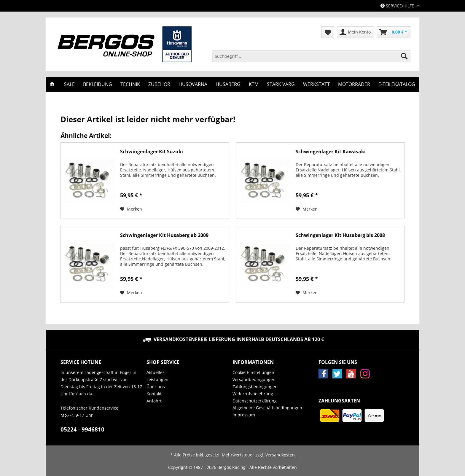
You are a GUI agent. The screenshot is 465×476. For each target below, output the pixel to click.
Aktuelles (156, 372)
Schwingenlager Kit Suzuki (152, 152)
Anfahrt (154, 401)
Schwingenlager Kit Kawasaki (331, 152)
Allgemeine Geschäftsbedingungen (267, 408)
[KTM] (254, 84)
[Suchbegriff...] (311, 56)
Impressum (244, 415)
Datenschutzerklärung (255, 401)
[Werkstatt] (316, 84)
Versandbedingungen (254, 379)
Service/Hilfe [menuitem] (398, 6)
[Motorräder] (354, 84)
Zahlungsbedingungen (255, 387)
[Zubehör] (159, 84)
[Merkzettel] (328, 32)
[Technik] (130, 84)
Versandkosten (280, 455)
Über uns (156, 387)
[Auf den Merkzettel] (131, 209)
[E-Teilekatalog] (397, 84)
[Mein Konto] (355, 32)
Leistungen (157, 379)
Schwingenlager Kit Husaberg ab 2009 (164, 235)
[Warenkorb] (394, 32)
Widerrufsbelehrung (253, 394)
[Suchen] (404, 56)
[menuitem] (311, 59)
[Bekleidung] (98, 84)
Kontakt (154, 394)
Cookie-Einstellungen (253, 372)
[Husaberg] (228, 84)
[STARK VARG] (281, 84)
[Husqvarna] (193, 84)
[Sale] (69, 84)
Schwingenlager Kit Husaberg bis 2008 (340, 235)
